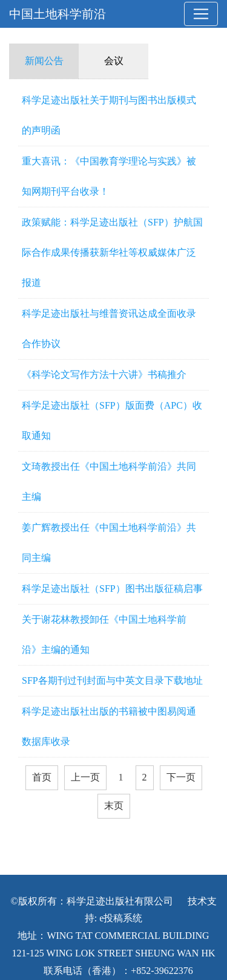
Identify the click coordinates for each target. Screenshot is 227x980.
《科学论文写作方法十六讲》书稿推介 (104, 375)
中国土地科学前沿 (58, 14)
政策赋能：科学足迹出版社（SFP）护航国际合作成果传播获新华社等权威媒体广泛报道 (112, 252)
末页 (114, 806)
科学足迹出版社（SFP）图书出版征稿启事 (112, 589)
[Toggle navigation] (201, 14)
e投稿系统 (121, 918)
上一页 (85, 777)
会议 (114, 61)
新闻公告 (44, 61)
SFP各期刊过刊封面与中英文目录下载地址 (112, 680)
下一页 (181, 777)
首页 (42, 777)
